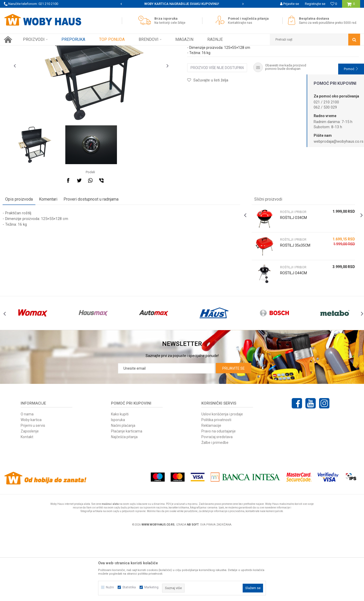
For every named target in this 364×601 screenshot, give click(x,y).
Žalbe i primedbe (215, 511)
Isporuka (118, 488)
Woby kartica (31, 488)
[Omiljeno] (334, 4)
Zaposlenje (30, 499)
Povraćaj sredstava (217, 505)
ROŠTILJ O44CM (293, 330)
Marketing (151, 587)
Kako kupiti (120, 482)
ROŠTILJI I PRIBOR (107, 49)
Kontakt (27, 505)
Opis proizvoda (20, 256)
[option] (182, 4)
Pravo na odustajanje (219, 499)
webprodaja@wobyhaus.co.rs (339, 141)
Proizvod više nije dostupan (217, 125)
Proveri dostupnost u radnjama (92, 256)
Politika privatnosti (216, 488)
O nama (27, 482)
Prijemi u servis (33, 494)
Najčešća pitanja (124, 505)
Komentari (49, 256)
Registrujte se (315, 4)
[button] (315, 40)
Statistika (129, 587)
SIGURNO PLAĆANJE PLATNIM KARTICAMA (182, 4)
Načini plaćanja (123, 494)
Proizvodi (40, 49)
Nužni (110, 587)
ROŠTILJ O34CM (293, 275)
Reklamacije (211, 494)
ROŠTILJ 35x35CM (295, 302)
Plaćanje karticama (127, 499)
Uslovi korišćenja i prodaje (222, 482)
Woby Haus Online (17, 49)
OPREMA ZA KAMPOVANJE (70, 49)
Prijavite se (234, 437)
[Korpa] (351, 6)
